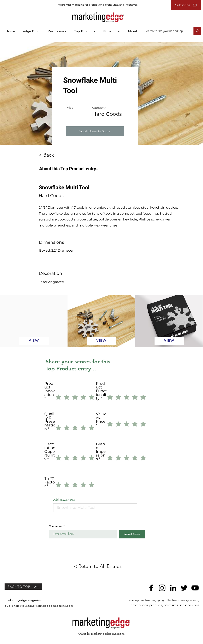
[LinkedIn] (173, 588)
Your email (56, 526)
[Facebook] (151, 588)
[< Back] (50, 155)
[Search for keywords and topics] (165, 31)
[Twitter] (184, 588)
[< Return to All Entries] (101, 566)
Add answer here (64, 500)
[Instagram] (162, 588)
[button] (95, 131)
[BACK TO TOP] (23, 587)
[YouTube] (195, 588)
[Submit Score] (132, 534)
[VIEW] (34, 341)
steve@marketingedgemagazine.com (47, 606)
